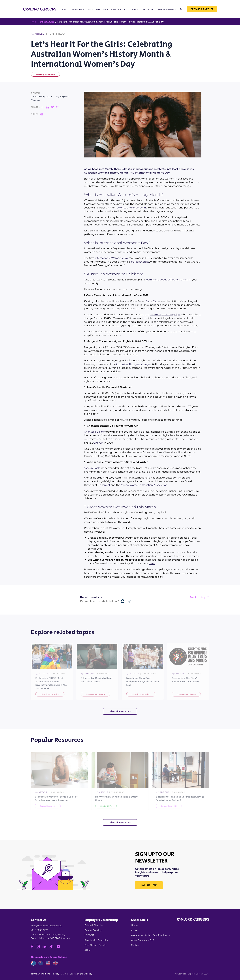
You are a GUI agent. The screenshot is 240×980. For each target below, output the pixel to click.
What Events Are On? (142, 940)
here (152, 563)
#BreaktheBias (140, 262)
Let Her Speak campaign (165, 315)
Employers (78, 10)
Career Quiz (148, 10)
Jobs (90, 10)
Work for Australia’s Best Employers (150, 935)
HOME (34, 22)
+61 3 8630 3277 (39, 930)
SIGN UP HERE (149, 885)
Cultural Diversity (94, 925)
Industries (102, 10)
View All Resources (120, 711)
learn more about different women (167, 280)
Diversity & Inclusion (45, 74)
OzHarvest (104, 485)
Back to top (199, 597)
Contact (135, 945)
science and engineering (132, 208)
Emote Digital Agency (81, 974)
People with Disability (96, 940)
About (65, 10)
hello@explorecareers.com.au (47, 926)
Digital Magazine (167, 10)
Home (134, 925)
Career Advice (119, 10)
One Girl (98, 443)
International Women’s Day (111, 258)
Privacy (55, 974)
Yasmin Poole (92, 468)
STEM (87, 950)
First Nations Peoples (96, 945)
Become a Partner (202, 9)
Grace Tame (153, 301)
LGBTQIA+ (90, 935)
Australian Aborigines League (134, 364)
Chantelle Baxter (94, 432)
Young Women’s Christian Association (144, 485)
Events (134, 10)
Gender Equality (93, 930)
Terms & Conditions (40, 974)
